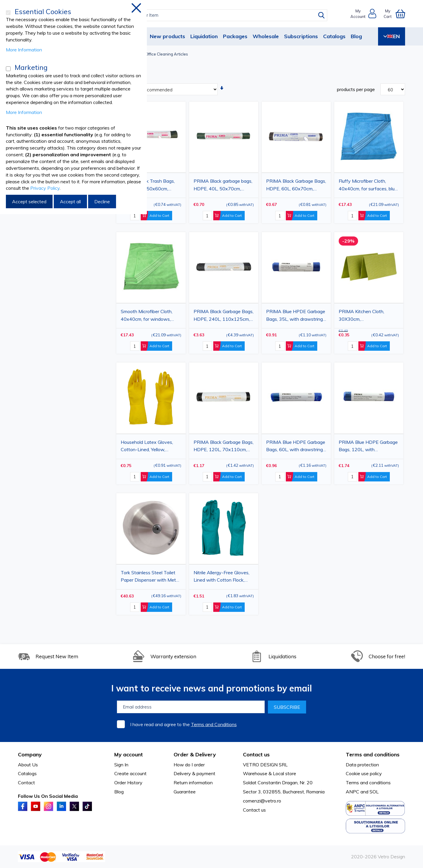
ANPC (352, 792)
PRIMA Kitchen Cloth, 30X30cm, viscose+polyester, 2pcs (364, 316)
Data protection (362, 765)
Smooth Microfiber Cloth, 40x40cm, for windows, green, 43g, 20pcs (147, 316)
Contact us (254, 810)
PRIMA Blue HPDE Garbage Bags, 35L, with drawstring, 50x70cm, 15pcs (296, 316)
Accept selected (29, 202)
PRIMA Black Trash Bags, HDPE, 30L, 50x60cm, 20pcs (148, 186)
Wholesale (266, 36)
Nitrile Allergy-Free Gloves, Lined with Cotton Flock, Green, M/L (221, 577)
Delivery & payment (194, 773)
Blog (356, 36)
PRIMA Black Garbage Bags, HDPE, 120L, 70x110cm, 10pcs (224, 447)
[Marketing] (8, 69)
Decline (102, 202)
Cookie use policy (364, 773)
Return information (193, 783)
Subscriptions (301, 36)
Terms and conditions (368, 783)
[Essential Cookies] (8, 13)
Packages (235, 36)
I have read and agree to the (183, 724)
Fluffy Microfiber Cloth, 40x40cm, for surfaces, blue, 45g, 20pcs (368, 186)
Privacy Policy (45, 188)
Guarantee (185, 792)
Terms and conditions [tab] (373, 754)
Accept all (70, 202)
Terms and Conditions (214, 724)
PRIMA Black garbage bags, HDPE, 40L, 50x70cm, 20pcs (223, 186)
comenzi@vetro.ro (262, 801)
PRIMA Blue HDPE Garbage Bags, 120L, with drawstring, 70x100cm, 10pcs (368, 447)
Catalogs (334, 36)
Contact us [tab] (256, 754)
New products (167, 36)
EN (392, 36)
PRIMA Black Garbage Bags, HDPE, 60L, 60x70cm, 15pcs (296, 186)
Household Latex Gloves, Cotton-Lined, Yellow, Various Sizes (147, 447)
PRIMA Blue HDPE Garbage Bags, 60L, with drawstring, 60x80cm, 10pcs (296, 447)
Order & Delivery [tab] (195, 754)
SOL (374, 792)
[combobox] (217, 15)
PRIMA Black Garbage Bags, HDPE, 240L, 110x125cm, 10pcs (224, 316)
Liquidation (204, 36)
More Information (24, 50)
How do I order (189, 765)
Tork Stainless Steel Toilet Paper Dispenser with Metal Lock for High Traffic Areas (150, 577)
